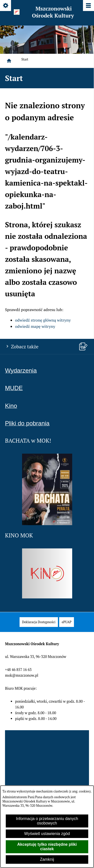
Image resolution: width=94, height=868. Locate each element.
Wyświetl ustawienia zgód (47, 834)
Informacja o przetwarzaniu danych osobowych (47, 821)
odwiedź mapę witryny (35, 326)
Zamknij (47, 859)
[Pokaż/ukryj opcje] (6, 6)
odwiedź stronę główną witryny (43, 320)
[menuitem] (39, 622)
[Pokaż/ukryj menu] (88, 6)
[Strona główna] (9, 61)
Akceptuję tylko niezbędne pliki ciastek (47, 847)
